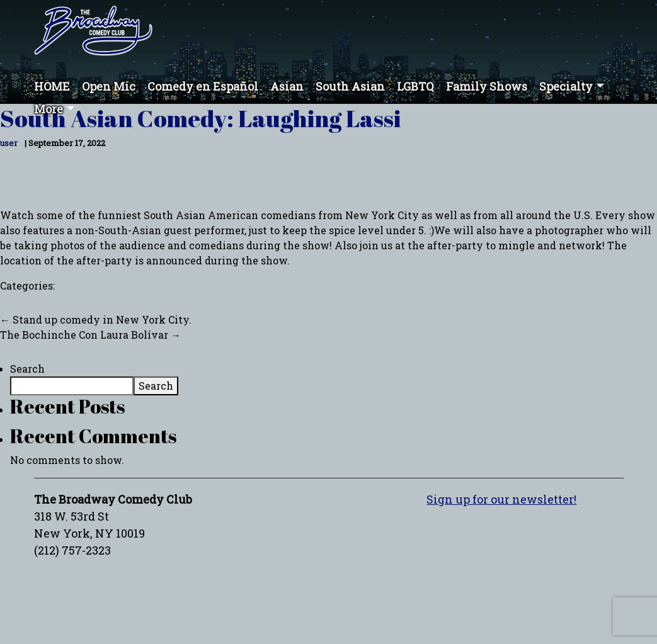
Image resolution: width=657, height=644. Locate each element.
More (49, 109)
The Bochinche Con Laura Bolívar (90, 335)
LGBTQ (415, 86)
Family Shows (487, 86)
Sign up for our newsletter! (501, 499)
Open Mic (109, 86)
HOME (52, 86)
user (9, 143)
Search (27, 369)
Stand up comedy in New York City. (96, 319)
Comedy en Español (203, 86)
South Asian (350, 86)
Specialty (566, 86)
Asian (287, 86)
